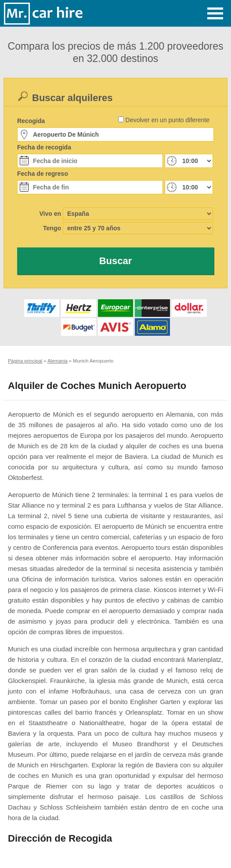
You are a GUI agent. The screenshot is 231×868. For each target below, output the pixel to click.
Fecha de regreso (43, 174)
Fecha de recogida (44, 147)
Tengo (52, 228)
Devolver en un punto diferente (168, 120)
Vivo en (50, 214)
